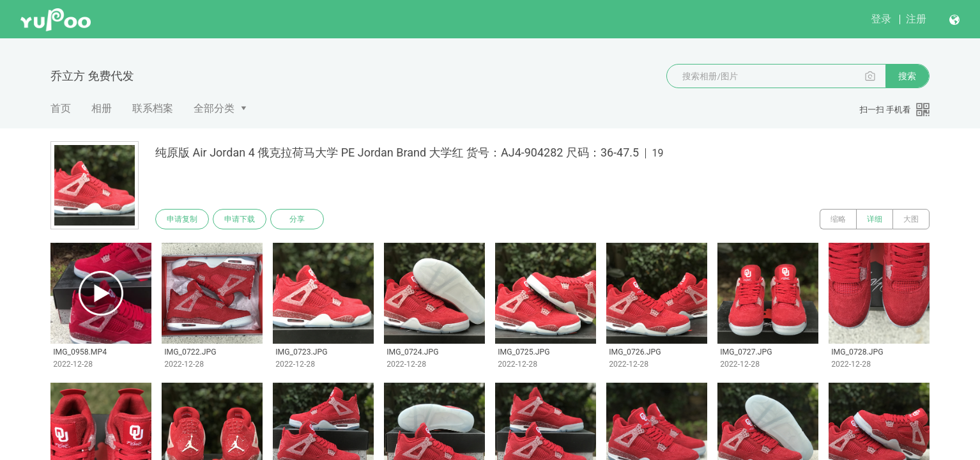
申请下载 (240, 219)
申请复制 (182, 219)
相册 (102, 108)
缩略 (838, 219)
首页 (61, 108)
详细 (875, 219)
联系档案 (153, 108)
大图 (911, 219)
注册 (916, 19)
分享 (297, 219)
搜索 (907, 76)
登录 (881, 19)
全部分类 (214, 108)
